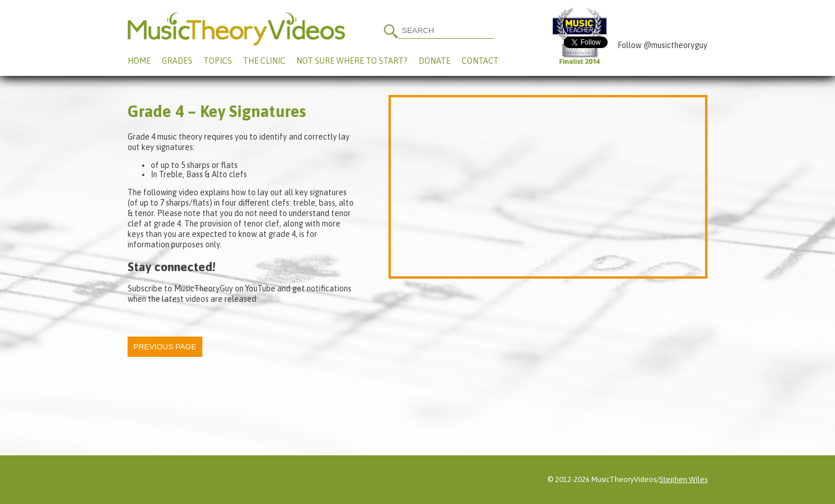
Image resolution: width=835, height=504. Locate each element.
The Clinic (264, 61)
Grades (177, 61)
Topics (218, 61)
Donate (435, 61)
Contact (480, 61)
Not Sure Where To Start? (352, 61)
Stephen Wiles (683, 479)
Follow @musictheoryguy (662, 45)
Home (139, 61)
